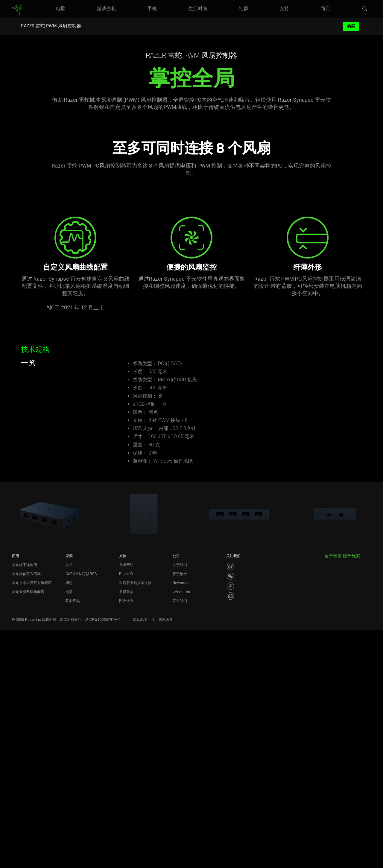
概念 (69, 821)
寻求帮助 (126, 803)
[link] (17, 10)
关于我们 (180, 803)
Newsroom (182, 821)
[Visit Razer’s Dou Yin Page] (230, 824)
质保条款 (126, 830)
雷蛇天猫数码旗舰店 (28, 830)
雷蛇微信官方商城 (26, 812)
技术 (69, 803)
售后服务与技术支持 (135, 821)
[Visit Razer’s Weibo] (230, 805)
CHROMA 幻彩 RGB (81, 812)
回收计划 (126, 839)
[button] (365, 9)
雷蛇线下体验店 (25, 803)
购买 (351, 26)
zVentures (181, 830)
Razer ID (126, 812)
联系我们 (180, 839)
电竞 (69, 830)
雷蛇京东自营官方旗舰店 (32, 821)
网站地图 (140, 858)
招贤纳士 (180, 812)
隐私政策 (166, 858)
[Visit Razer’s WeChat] (230, 814)
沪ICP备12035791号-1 (103, 858)
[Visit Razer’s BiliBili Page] (230, 834)
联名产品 (73, 839)
